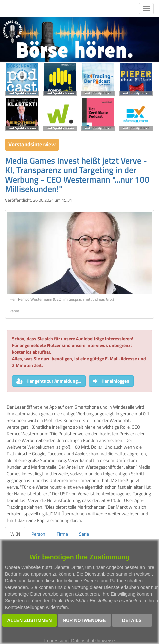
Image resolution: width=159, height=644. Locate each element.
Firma (62, 534)
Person (38, 534)
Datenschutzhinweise (93, 641)
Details (132, 620)
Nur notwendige (84, 620)
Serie (84, 534)
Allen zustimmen (30, 620)
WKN (15, 534)
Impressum (56, 641)
